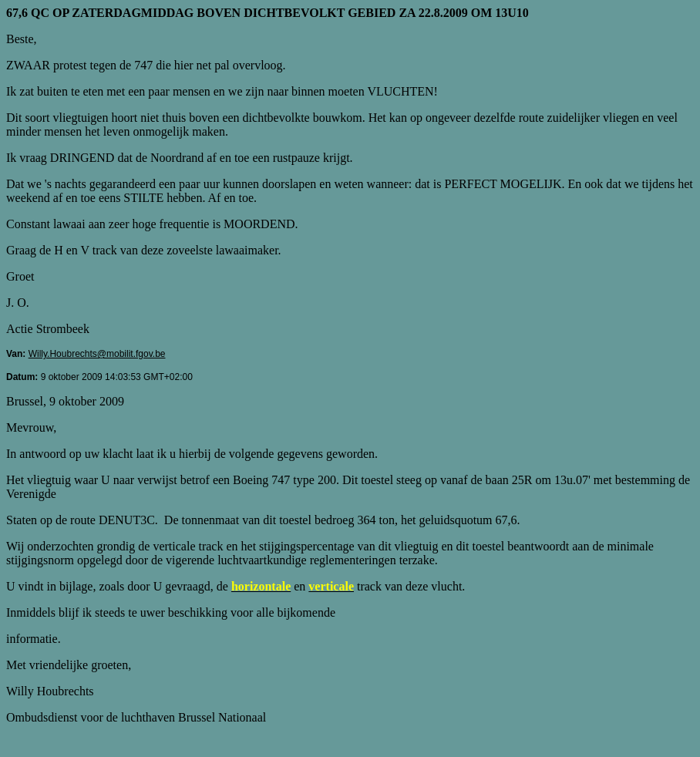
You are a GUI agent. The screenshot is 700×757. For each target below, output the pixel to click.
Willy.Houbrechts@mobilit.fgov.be (97, 354)
